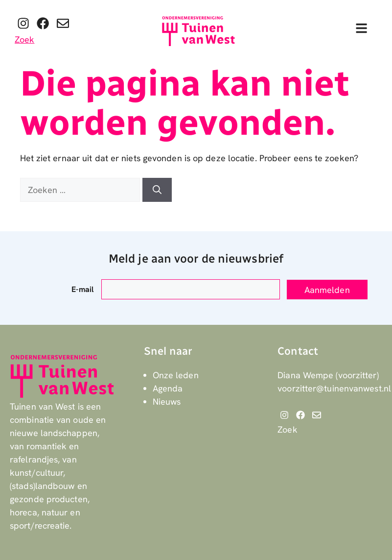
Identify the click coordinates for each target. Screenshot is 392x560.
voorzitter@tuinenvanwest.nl (334, 388)
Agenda (168, 388)
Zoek (24, 39)
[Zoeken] (157, 190)
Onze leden (176, 375)
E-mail (82, 289)
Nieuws (167, 402)
